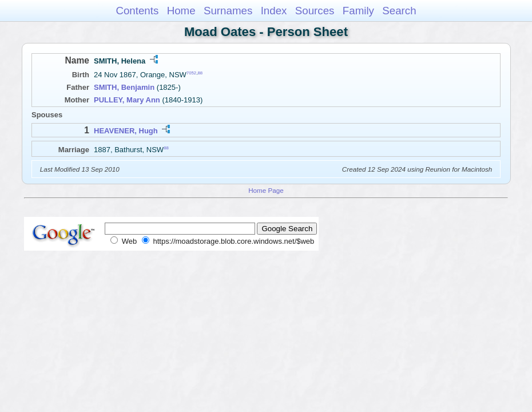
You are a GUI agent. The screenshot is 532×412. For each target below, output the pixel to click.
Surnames (228, 11)
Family (358, 11)
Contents (137, 11)
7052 (191, 73)
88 (200, 73)
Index (274, 11)
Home (181, 11)
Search (399, 11)
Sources (315, 11)
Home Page (266, 190)
